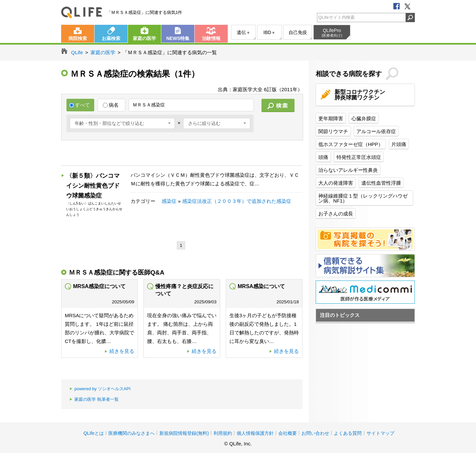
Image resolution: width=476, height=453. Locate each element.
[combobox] (122, 123)
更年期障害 (331, 118)
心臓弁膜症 (364, 118)
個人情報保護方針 (255, 433)
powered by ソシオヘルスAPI (100, 389)
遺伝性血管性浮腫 (381, 183)
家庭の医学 (144, 38)
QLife (82, 12)
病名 (111, 105)
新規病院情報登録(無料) (184, 433)
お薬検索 (111, 38)
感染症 (169, 201)
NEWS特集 (178, 38)
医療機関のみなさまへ (132, 433)
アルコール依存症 (376, 131)
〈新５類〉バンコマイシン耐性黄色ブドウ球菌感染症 (93, 186)
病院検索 (78, 38)
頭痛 (323, 157)
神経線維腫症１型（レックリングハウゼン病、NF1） (363, 198)
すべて (79, 105)
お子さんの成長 (336, 214)
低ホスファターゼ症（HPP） (351, 144)
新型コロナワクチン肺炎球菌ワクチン (360, 95)
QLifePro (332, 33)
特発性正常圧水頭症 (359, 157)
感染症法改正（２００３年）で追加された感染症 (237, 201)
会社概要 (288, 433)
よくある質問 (348, 433)
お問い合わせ (315, 433)
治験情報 (211, 38)
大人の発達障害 (336, 183)
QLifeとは (93, 433)
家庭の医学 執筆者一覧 (94, 400)
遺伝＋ (244, 32)
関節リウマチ (333, 131)
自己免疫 (298, 32)
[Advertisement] (181, 154)
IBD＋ (270, 32)
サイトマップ (380, 433)
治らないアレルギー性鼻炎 (348, 170)
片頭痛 (399, 144)
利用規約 (223, 433)
